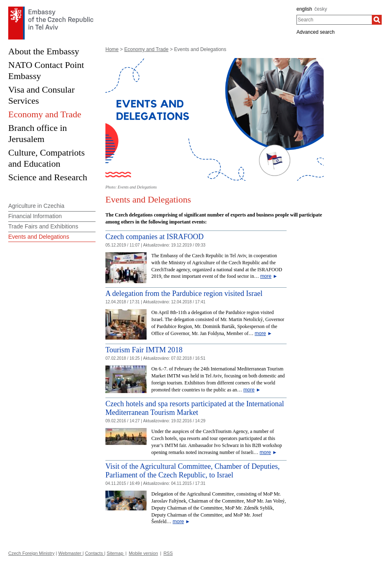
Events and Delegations (39, 237)
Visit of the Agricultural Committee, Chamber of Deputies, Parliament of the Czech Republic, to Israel (192, 471)
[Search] (377, 20)
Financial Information (35, 216)
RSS (168, 553)
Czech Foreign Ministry (31, 553)
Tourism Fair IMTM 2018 (144, 350)
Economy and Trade (146, 49)
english (304, 9)
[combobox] (334, 20)
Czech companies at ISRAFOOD (154, 237)
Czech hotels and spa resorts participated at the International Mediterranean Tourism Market (195, 408)
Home (112, 49)
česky (321, 9)
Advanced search (316, 32)
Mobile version (143, 553)
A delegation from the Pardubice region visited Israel (184, 293)
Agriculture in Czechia (36, 206)
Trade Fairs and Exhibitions (43, 226)
